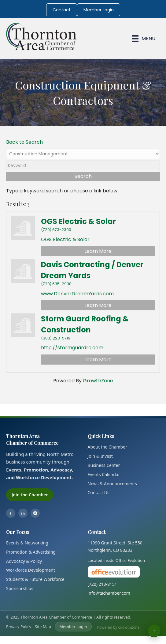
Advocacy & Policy (24, 561)
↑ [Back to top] (154, 631)
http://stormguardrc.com (72, 348)
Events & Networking (27, 543)
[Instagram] (35, 513)
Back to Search (24, 142)
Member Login (99, 10)
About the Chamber (107, 447)
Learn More (98, 251)
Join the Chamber (30, 495)
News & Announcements (113, 484)
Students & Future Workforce (35, 579)
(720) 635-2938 (56, 284)
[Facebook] (11, 513)
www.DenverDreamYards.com (77, 294)
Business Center (104, 465)
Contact (62, 10)
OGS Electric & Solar (78, 221)
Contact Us (99, 492)
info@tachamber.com (109, 593)
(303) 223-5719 (56, 338)
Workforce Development (31, 570)
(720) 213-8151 (103, 584)
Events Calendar (104, 474)
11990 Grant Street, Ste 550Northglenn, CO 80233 (115, 546)
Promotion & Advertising (31, 552)
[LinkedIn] (23, 513)
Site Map (43, 627)
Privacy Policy (19, 627)
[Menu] (144, 39)
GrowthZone (98, 381)
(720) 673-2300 (56, 230)
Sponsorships (20, 588)
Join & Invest (100, 456)
